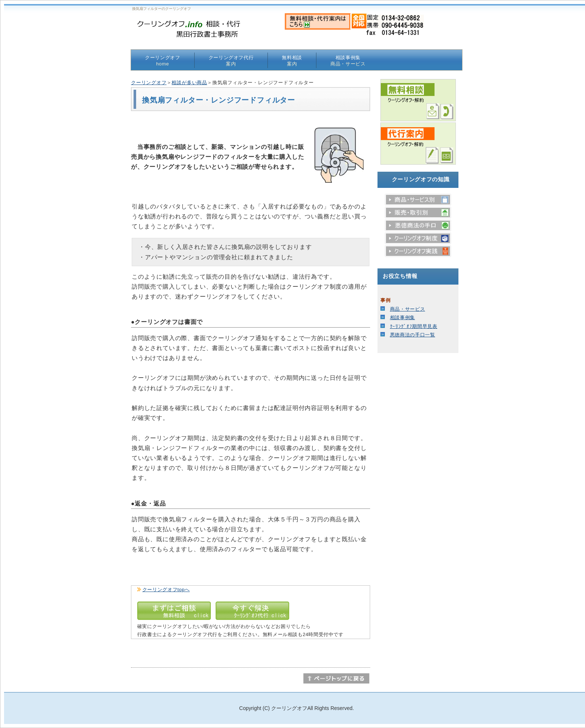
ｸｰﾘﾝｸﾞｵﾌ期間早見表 (414, 326)
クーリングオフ (163, 61)
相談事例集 (348, 61)
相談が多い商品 (189, 83)
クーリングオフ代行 (231, 61)
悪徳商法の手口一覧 (413, 335)
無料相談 (292, 61)
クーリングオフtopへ (166, 590)
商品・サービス (408, 309)
